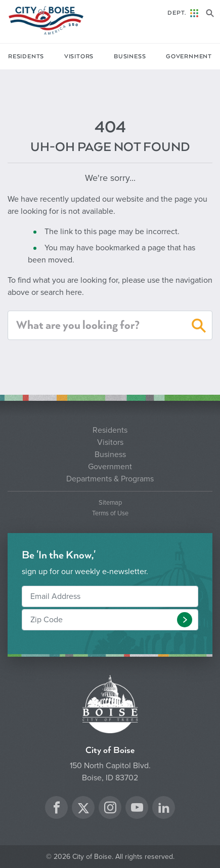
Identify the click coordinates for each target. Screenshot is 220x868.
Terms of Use (110, 514)
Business (130, 56)
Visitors (79, 56)
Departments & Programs (110, 479)
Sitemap (110, 503)
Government (189, 56)
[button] (199, 327)
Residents (26, 56)
